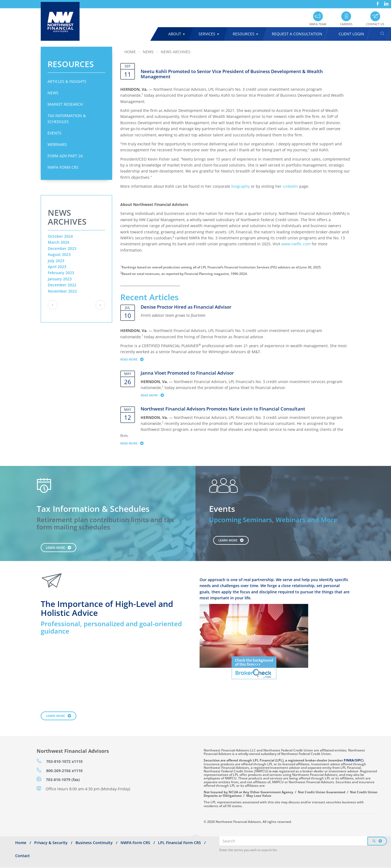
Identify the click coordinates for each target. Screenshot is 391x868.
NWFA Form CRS (63, 167)
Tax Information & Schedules (67, 119)
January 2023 (60, 279)
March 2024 (59, 242)
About (177, 34)
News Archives (176, 52)
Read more (135, 359)
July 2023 (56, 261)
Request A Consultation (297, 34)
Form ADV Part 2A (65, 156)
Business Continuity (94, 843)
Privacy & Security (51, 843)
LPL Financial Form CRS (179, 843)
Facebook (377, 2)
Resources (245, 34)
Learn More (55, 548)
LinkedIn (386, 2)
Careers (346, 24)
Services (209, 34)
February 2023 (61, 273)
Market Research (65, 104)
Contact (23, 856)
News (53, 93)
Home (130, 52)
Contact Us (375, 24)
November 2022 (62, 291)
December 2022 (62, 285)
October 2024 (60, 236)
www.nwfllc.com (296, 244)
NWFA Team (318, 24)
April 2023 (57, 267)
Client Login (351, 34)
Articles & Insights (67, 81)
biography (241, 186)
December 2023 (62, 248)
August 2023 (59, 254)
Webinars (57, 144)
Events (54, 133)
